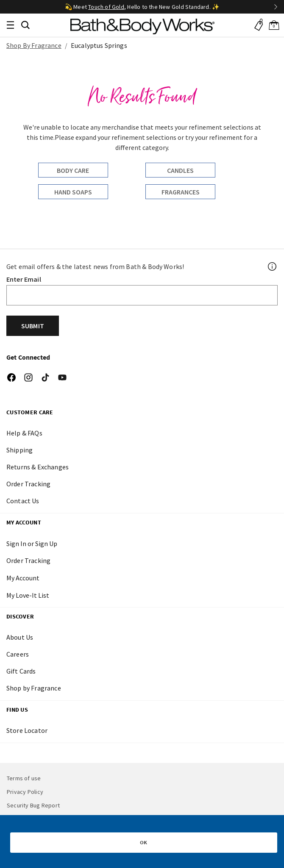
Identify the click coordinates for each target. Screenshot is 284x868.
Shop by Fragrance (34, 688)
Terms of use (24, 778)
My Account (24, 522)
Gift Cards (21, 671)
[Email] (142, 295)
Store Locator (27, 730)
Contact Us (23, 501)
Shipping (19, 450)
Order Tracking (28, 484)
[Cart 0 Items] (274, 25)
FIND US (17, 710)
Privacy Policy (25, 792)
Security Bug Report (33, 805)
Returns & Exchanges (38, 467)
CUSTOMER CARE (30, 412)
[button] (25, 24)
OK (143, 842)
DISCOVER (20, 616)
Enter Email (24, 279)
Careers (18, 654)
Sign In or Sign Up (32, 544)
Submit (33, 326)
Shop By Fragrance (34, 45)
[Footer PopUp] (273, 266)
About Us (20, 637)
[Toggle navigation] (10, 25)
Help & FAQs (24, 433)
